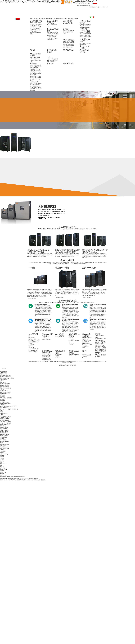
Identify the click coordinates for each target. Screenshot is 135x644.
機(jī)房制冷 (39, 76)
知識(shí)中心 (64, 19)
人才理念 (32, 82)
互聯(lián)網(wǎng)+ (4, 454)
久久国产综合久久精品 (24, 480)
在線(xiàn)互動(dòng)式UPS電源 (36, 27)
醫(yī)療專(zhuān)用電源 (100, 349)
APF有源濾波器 (83, 43)
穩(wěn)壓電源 (83, 45)
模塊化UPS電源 (34, 23)
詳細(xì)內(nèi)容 (32, 299)
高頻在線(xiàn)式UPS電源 (34, 340)
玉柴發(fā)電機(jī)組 (46, 357)
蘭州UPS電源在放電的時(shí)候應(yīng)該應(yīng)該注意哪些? (67, 251)
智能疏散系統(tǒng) (46, 339)
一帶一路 (32, 59)
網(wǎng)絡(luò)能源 (86, 335)
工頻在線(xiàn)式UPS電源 (34, 339)
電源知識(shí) (33, 76)
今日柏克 (32, 69)
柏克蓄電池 (82, 25)
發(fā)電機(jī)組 (69, 40)
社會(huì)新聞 (33, 75)
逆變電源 (89, 43)
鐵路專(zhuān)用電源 (84, 32)
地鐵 (56, 59)
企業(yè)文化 (37, 83)
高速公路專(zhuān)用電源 (101, 347)
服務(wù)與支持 (53, 19)
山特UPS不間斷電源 (33, 352)
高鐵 (53, 60)
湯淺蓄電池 (82, 27)
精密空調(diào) (69, 50)
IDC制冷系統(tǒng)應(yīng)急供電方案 (8, 406)
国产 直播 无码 (32, 480)
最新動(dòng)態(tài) (67, 227)
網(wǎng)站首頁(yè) (35, 19)
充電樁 (97, 337)
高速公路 (2, 467)
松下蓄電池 (87, 25)
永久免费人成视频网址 (41, 480)
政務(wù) (53, 59)
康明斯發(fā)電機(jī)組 (68, 47)
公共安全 (49, 59)
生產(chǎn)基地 (36, 89)
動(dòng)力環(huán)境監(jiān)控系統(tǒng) (52, 38)
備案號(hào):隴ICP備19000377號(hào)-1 (67, 365)
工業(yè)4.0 (36, 60)
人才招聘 (36, 82)
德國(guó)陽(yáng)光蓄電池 (6, 398)
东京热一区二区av (4, 480)
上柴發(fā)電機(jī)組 (70, 46)
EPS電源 (49, 25)
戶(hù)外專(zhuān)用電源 (101, 348)
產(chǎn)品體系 (42, 19)
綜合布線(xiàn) (35, 79)
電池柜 (33, 50)
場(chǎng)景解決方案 (67, 301)
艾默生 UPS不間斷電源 (33, 349)
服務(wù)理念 (33, 65)
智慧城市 (2, 457)
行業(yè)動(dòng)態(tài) (36, 73)
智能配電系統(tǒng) (51, 37)
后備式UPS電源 (35, 28)
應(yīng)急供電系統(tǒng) (52, 22)
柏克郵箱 (91, 6)
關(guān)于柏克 (75, 19)
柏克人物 (36, 69)
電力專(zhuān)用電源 (100, 345)
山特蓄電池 (87, 27)
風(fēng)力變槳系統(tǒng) (101, 339)
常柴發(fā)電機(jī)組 (46, 354)
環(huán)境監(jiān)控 (85, 51)
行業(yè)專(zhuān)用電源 (85, 30)
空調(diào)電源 (89, 268)
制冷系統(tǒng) (85, 339)
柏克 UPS (30, 346)
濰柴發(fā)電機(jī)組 (46, 355)
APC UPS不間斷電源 (33, 350)
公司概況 (32, 83)
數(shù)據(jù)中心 (52, 62)
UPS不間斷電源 (36, 21)
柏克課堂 (79, 6)
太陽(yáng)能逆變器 (68, 31)
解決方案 (48, 19)
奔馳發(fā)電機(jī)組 (68, 41)
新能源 (66, 29)
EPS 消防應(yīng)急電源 (68, 22)
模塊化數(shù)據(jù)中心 (52, 32)
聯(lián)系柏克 (85, 6)
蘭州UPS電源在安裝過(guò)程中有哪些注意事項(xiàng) (95, 251)
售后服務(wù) (35, 68)
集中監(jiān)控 (33, 78)
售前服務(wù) (34, 66)
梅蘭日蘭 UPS (35, 30)
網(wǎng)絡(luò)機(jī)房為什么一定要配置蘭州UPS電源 (39, 251)
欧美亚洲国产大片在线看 (13, 480)
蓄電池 (54, 39)
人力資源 (69, 19)
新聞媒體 (59, 19)
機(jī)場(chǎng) (3, 464)
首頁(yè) (4, 368)
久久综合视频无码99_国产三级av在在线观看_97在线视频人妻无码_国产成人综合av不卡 (19, 479)
